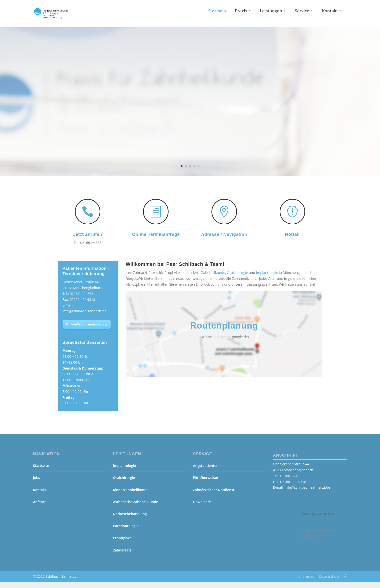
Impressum (307, 582)
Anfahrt (39, 508)
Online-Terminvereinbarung (87, 330)
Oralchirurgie (237, 278)
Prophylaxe (122, 544)
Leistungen (271, 17)
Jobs (37, 483)
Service (302, 17)
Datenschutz (329, 582)
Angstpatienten (206, 471)
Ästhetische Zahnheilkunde (136, 508)
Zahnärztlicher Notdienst (214, 496)
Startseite (218, 17)
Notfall (292, 240)
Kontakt (330, 17)
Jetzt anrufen (88, 240)
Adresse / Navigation (224, 240)
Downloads (202, 508)
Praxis (241, 17)
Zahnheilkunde (213, 278)
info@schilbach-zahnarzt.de (85, 317)
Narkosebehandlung (130, 520)
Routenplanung (224, 331)
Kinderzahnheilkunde (131, 496)
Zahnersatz (122, 556)
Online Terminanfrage (156, 240)
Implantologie (267, 278)
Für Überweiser (206, 483)
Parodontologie (126, 532)
